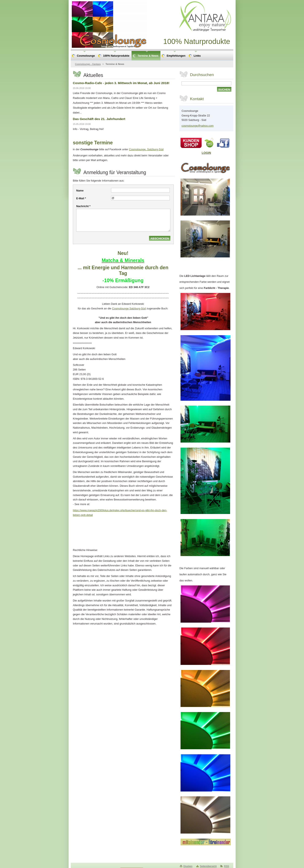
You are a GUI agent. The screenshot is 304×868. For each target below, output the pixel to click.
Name (80, 191)
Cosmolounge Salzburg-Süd (129, 308)
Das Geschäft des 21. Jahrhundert (99, 119)
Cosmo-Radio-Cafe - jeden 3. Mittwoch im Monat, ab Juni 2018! (121, 83)
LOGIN (206, 153)
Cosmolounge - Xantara (88, 64)
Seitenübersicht (208, 866)
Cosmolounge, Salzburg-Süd (146, 149)
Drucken (188, 866)
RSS (227, 866)
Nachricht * (83, 206)
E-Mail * (81, 198)
